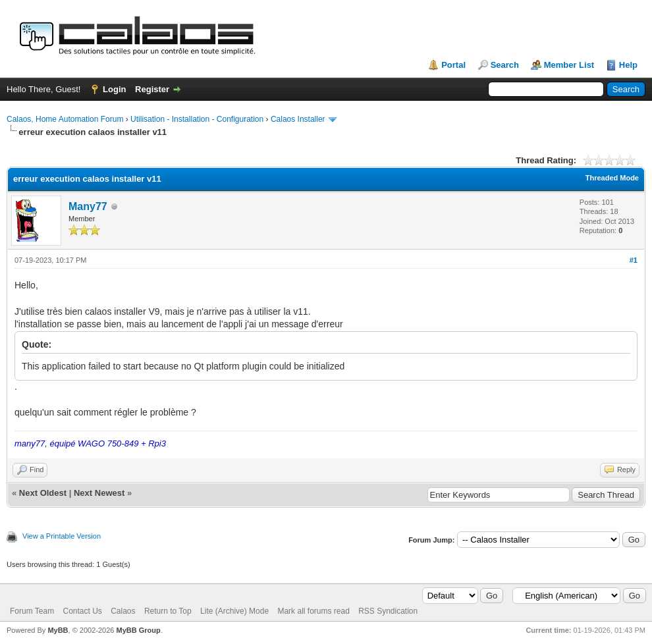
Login (114, 89)
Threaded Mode (612, 178)
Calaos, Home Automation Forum (65, 119)
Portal (453, 65)
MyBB (58, 630)
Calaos (123, 611)
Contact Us (82, 611)
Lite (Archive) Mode (234, 611)
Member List (569, 65)
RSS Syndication (388, 611)
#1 (634, 260)
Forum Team (32, 611)
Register (152, 89)
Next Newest (99, 493)
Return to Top (168, 611)
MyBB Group (138, 630)
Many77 (88, 206)
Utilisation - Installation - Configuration (197, 119)
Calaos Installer (298, 119)
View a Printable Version (62, 536)
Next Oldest (43, 493)
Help (628, 65)
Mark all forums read (313, 611)
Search (505, 65)
